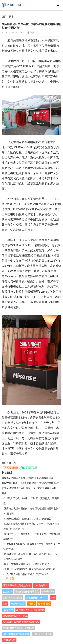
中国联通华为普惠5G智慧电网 (18, 628)
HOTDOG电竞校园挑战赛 (16, 634)
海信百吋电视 (9, 463)
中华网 (31, 33)
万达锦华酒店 (18, 604)
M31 (53, 598)
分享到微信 (29, 468)
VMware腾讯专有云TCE (15, 616)
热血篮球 (7, 592)
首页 (4, 17)
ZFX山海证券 (41, 585)
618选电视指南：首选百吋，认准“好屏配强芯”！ (29, 519)
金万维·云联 (44, 604)
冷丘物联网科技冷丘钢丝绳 (30, 610)
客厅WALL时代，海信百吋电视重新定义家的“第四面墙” (30, 483)
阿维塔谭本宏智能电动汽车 (17, 585)
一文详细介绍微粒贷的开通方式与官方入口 (26, 574)
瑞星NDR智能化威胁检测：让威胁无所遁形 (27, 564)
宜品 (5, 604)
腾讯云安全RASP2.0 (37, 598)
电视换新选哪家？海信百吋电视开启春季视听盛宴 (28, 478)
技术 (11, 17)
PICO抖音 (8, 610)
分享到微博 (11, 468)
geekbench (48, 592)
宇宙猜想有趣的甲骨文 (27, 592)
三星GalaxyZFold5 (42, 634)
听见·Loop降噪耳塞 (13, 598)
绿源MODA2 (9, 640)
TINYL (31, 604)
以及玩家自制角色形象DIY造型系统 (21, 622)
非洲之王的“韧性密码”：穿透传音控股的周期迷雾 (29, 569)
